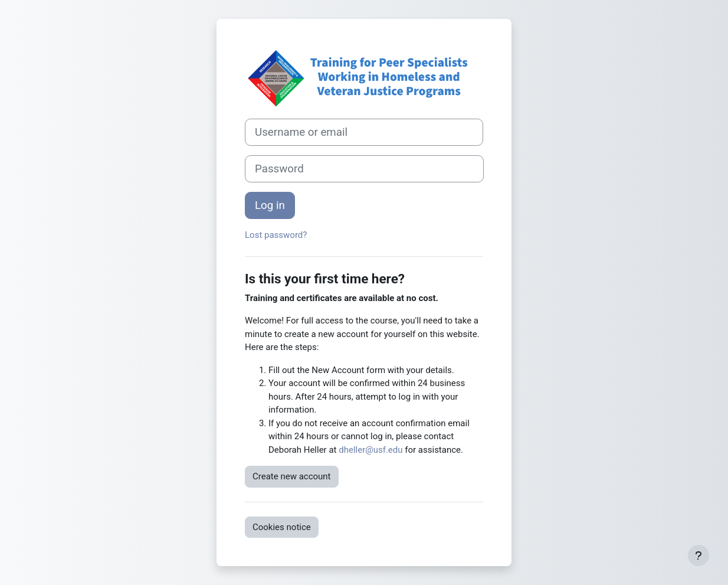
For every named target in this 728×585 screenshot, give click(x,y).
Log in (270, 205)
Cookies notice (282, 527)
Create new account (292, 476)
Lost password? (276, 235)
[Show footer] (699, 555)
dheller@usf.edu (370, 450)
